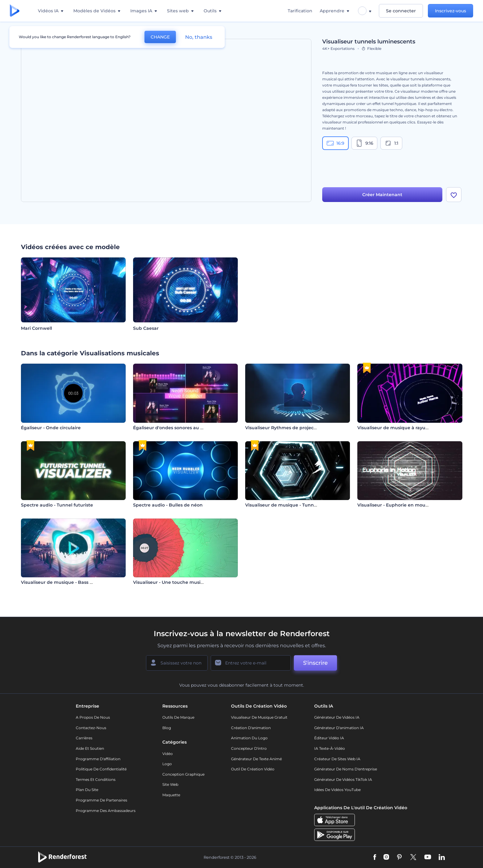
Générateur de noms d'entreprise (346, 769)
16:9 (335, 143)
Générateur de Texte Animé (256, 759)
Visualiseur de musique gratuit (259, 717)
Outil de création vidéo (253, 769)
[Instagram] (386, 858)
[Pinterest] (399, 858)
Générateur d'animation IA (339, 728)
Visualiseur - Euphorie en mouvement (400, 505)
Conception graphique (183, 774)
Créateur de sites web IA (337, 759)
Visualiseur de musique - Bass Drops (62, 582)
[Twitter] (413, 858)
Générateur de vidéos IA (337, 717)
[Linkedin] (442, 858)
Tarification (300, 11)
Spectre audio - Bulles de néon (168, 505)
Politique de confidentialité (101, 769)
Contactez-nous (91, 728)
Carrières (84, 738)
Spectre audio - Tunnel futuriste (57, 505)
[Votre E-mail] (251, 663)
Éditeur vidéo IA (329, 738)
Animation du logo (249, 738)
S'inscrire (315, 663)
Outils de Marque (178, 717)
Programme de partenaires (101, 800)
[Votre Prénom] (177, 663)
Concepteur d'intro (249, 748)
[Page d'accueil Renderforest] (15, 11)
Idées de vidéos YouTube (337, 790)
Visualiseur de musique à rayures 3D (398, 428)
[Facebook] (375, 858)
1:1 (391, 143)
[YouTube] (428, 858)
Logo (167, 764)
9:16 (364, 143)
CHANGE (160, 37)
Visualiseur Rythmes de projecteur (284, 428)
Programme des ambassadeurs (106, 811)
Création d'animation (251, 728)
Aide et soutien (90, 748)
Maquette (171, 795)
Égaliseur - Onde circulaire (51, 428)
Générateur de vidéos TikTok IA (343, 779)
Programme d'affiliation (98, 759)
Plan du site (87, 790)
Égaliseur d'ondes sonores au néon (172, 428)
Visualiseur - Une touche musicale (171, 582)
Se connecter (401, 11)
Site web (170, 784)
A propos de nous (93, 717)
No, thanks (199, 37)
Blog (167, 728)
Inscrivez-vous (451, 11)
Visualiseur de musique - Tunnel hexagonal (294, 505)
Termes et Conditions (96, 779)
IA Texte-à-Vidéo (330, 748)
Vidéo (168, 754)
